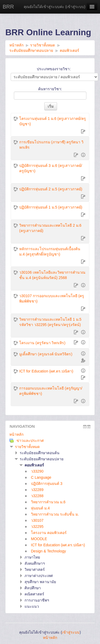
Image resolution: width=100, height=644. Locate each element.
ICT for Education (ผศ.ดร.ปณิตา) (46, 371)
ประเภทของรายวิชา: (54, 69)
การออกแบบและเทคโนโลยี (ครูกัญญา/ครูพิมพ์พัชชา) (51, 391)
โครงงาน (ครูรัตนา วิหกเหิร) (42, 343)
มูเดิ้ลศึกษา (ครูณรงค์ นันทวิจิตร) (46, 354)
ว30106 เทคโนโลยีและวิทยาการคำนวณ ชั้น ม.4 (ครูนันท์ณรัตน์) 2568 (52, 275)
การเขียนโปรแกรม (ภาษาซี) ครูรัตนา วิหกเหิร (51, 145)
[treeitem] (50, 434)
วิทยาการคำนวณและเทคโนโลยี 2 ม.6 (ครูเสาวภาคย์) (50, 228)
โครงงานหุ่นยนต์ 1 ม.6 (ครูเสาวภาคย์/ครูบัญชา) (53, 121)
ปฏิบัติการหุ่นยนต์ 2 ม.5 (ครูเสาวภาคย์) (51, 189)
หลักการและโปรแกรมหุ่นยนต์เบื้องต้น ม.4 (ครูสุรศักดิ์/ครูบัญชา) (50, 252)
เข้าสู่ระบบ (75, 7)
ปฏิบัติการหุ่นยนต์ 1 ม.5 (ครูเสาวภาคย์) (51, 207)
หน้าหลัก (16, 434)
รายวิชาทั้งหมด (27, 447)
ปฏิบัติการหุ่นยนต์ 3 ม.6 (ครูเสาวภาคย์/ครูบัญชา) (51, 168)
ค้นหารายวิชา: (50, 89)
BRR (8, 7)
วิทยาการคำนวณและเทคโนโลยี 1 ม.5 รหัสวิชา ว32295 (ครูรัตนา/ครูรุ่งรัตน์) (50, 322)
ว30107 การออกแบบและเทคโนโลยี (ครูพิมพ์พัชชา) (52, 299)
